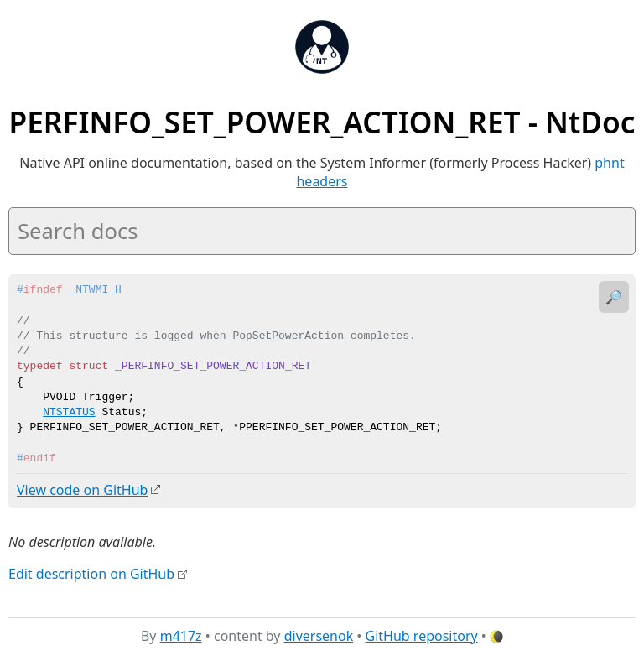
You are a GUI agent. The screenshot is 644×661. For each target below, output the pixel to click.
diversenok (319, 635)
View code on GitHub (82, 490)
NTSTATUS (69, 413)
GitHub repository (422, 635)
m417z (181, 635)
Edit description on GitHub (91, 573)
